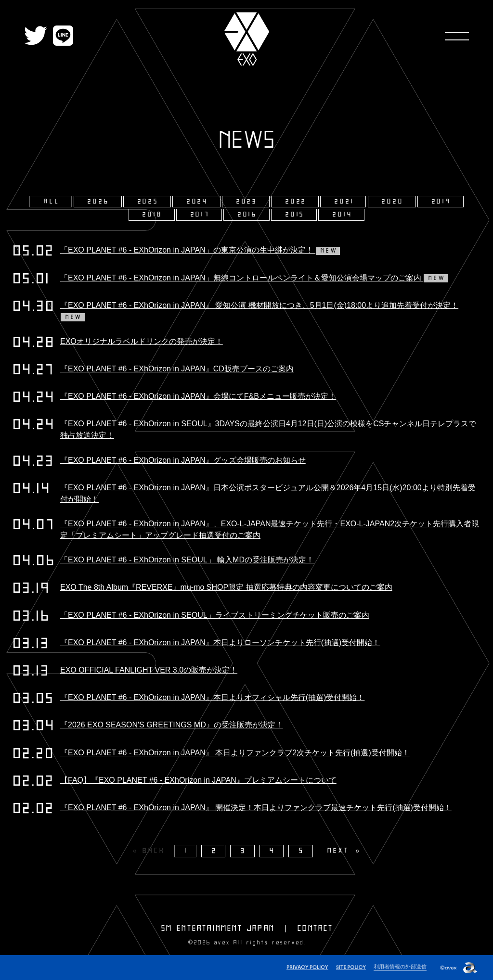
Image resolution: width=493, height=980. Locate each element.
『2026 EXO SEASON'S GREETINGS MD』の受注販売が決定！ (172, 725)
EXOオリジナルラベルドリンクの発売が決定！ (142, 341)
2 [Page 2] (215, 851)
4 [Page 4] (272, 851)
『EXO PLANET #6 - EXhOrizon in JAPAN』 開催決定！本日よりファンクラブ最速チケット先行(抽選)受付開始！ (256, 808)
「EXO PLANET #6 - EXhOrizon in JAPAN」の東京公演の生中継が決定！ (200, 250)
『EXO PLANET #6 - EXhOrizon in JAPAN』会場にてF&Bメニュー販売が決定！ (198, 396)
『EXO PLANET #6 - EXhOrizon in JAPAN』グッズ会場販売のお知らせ (183, 460)
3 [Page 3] (244, 851)
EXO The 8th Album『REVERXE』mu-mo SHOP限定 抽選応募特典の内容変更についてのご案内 (226, 587)
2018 (152, 215)
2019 (442, 202)
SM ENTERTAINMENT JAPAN (218, 929)
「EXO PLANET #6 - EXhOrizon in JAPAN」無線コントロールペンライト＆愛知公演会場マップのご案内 (254, 278)
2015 (295, 215)
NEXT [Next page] (338, 851)
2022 (296, 202)
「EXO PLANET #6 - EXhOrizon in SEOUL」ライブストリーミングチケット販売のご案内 (215, 615)
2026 (98, 202)
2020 (393, 202)
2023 (247, 202)
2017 (200, 215)
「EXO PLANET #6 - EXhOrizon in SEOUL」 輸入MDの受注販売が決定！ (187, 560)
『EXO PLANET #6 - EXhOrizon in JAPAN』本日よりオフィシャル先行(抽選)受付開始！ (212, 697)
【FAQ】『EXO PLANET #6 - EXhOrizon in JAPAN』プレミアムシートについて (198, 780)
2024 (198, 202)
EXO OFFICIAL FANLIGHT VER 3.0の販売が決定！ (149, 670)
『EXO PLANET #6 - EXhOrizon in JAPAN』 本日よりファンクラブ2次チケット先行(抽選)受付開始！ (235, 753)
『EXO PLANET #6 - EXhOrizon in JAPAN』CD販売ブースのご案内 (177, 369)
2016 (248, 215)
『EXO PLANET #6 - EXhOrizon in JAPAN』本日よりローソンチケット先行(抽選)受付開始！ (220, 643)
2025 (148, 202)
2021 (344, 202)
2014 (343, 215)
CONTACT (315, 929)
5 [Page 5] (302, 851)
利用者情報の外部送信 (400, 967)
